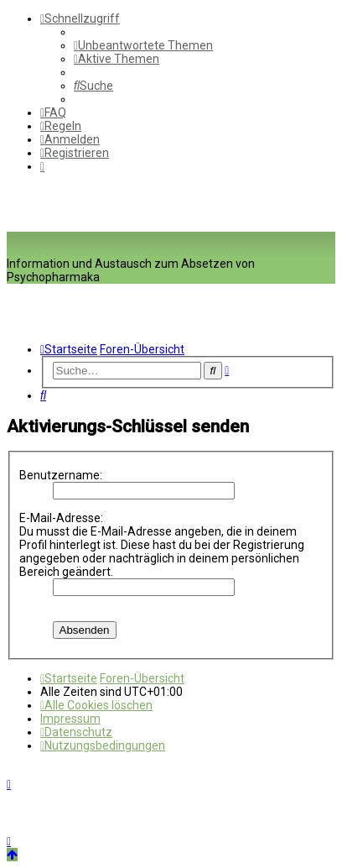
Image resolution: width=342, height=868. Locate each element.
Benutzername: (61, 475)
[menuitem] (143, 45)
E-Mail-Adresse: (61, 518)
